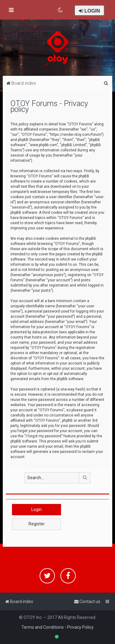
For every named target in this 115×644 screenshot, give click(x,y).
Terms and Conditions (43, 627)
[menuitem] (61, 10)
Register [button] (37, 524)
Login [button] (36, 509)
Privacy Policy (80, 627)
